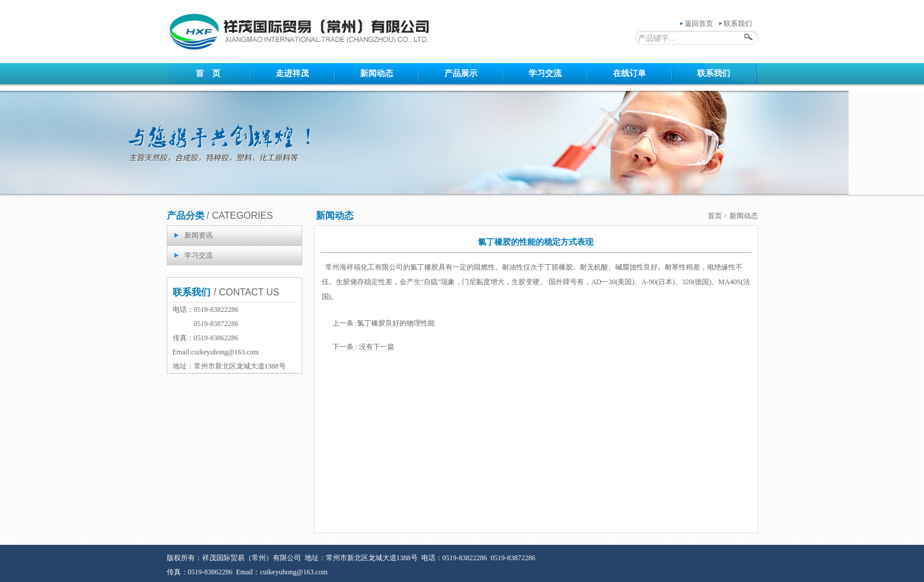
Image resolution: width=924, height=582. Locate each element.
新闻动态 (377, 73)
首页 (715, 216)
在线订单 (629, 73)
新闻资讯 (199, 235)
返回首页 (699, 24)
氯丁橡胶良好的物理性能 (396, 323)
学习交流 (545, 73)
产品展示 (461, 73)
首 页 (208, 73)
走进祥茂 (292, 73)
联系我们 (738, 24)
